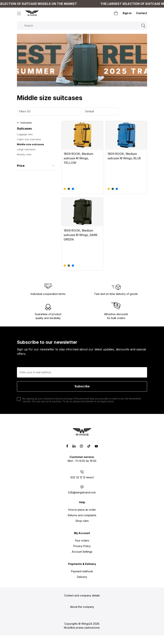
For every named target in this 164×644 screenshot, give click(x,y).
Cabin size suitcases (29, 139)
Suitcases (26, 123)
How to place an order (82, 510)
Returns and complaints (82, 515)
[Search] (143, 26)
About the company (82, 607)
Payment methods (82, 571)
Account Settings (82, 552)
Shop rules (82, 521)
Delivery (82, 577)
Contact (142, 13)
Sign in (127, 13)
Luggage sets (25, 134)
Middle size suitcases (30, 144)
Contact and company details (82, 595)
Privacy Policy (82, 546)
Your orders (82, 540)
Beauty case (24, 154)
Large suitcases (26, 149)
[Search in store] (82, 26)
